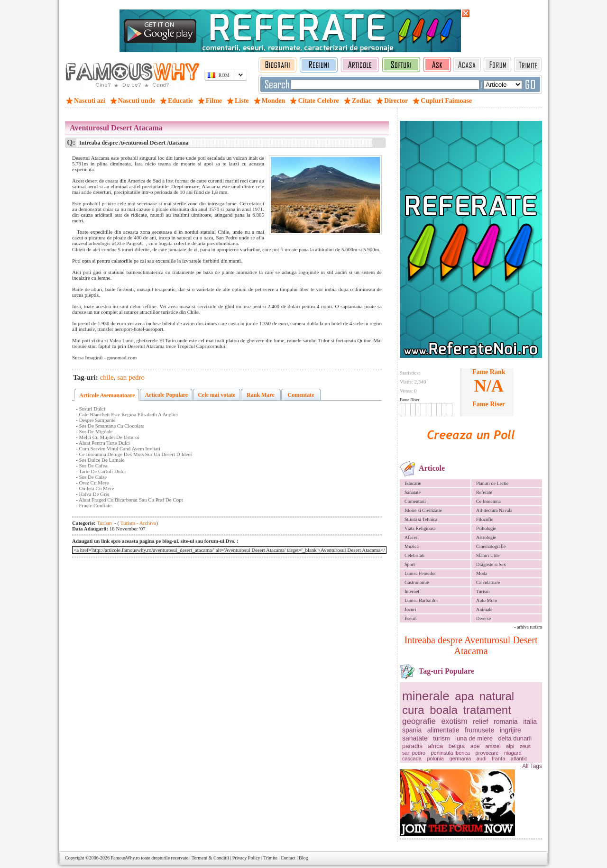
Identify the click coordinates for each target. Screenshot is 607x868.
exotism (454, 721)
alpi (510, 746)
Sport (410, 564)
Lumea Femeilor (420, 573)
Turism (483, 591)
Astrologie (486, 537)
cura (413, 710)
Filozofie (485, 519)
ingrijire (510, 730)
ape (475, 746)
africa (435, 746)
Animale (484, 609)
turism (441, 738)
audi (482, 758)
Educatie (413, 483)
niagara (513, 753)
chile (107, 377)
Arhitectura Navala (494, 510)
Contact (288, 858)
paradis (412, 746)
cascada (412, 758)
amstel (493, 746)
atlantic (519, 758)
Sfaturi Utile (488, 555)
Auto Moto (487, 600)
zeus (525, 746)
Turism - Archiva (138, 523)
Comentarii (415, 501)
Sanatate (413, 492)
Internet (412, 591)
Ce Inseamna (488, 501)
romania (506, 722)
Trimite (270, 858)
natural (497, 696)
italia (530, 722)
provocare (487, 753)
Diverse (483, 618)
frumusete (479, 730)
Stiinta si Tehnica (421, 519)
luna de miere (474, 738)
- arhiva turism (528, 627)
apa (464, 696)
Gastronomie (417, 582)
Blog (303, 858)
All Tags (532, 766)
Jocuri (410, 609)
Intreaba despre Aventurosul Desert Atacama (471, 645)
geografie (419, 721)
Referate (484, 492)
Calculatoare (488, 582)
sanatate (415, 738)
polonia (435, 758)
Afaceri (412, 537)
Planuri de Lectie (492, 483)
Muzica (412, 546)
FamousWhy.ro (125, 858)
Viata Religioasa (420, 528)
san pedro (414, 753)
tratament (487, 710)
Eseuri (411, 618)
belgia (456, 746)
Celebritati (414, 555)
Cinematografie (491, 546)
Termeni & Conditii (210, 858)
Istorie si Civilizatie (423, 510)
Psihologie (486, 528)
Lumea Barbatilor (421, 600)
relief (481, 721)
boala (444, 710)
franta (498, 758)
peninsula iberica (450, 753)
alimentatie (443, 730)
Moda (482, 573)
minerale (426, 696)
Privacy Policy (246, 858)
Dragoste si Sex (491, 564)
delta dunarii (515, 738)
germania (460, 758)
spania (412, 730)
